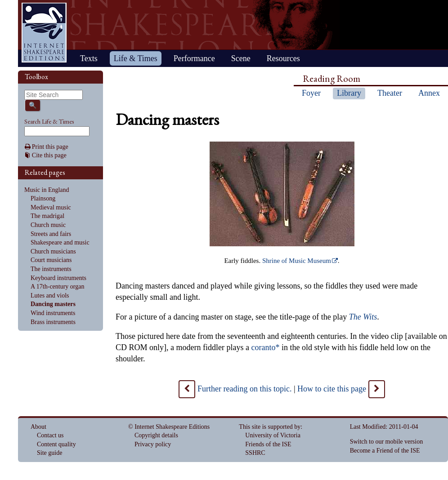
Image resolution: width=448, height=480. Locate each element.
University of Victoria (273, 435)
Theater (390, 93)
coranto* (265, 347)
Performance (194, 58)
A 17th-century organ (58, 287)
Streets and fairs (51, 234)
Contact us (50, 435)
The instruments (51, 269)
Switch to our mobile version (387, 442)
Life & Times (136, 58)
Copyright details (156, 435)
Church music (48, 225)
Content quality (56, 444)
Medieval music (51, 207)
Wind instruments (53, 313)
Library (349, 93)
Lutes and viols (50, 296)
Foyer (311, 93)
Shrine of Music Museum (297, 261)
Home (44, 33)
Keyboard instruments (58, 278)
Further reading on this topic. (244, 389)
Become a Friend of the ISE (385, 451)
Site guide (49, 453)
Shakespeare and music (60, 242)
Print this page (50, 147)
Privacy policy (153, 444)
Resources (283, 58)
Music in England (47, 190)
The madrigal (47, 216)
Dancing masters (53, 304)
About (38, 427)
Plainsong (43, 198)
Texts (89, 58)
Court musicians (51, 260)
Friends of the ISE (268, 444)
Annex (429, 93)
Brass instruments (53, 322)
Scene (241, 58)
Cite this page (49, 155)
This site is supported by (270, 427)
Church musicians (53, 251)
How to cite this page (332, 389)
